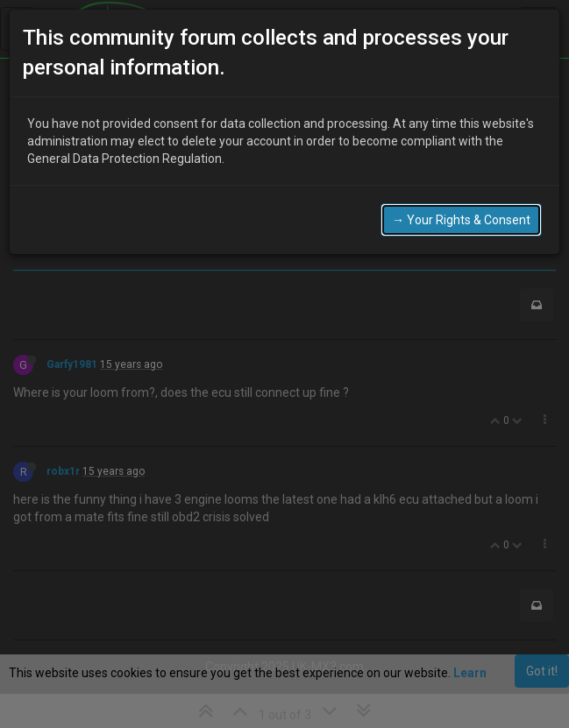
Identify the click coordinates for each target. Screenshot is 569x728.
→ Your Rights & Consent (461, 220)
